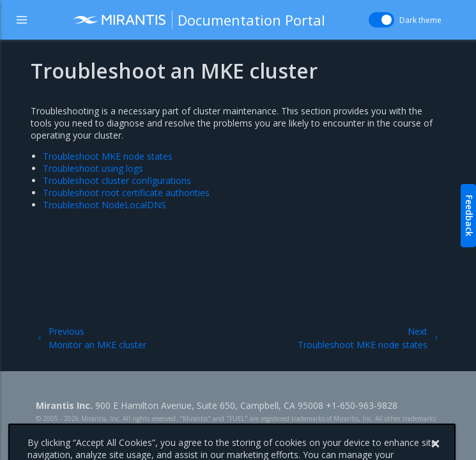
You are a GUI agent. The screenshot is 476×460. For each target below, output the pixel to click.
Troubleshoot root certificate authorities (126, 193)
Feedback (469, 216)
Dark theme (420, 20)
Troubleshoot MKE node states (108, 156)
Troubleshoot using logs (93, 168)
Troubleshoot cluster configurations (117, 180)
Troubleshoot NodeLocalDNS (104, 205)
